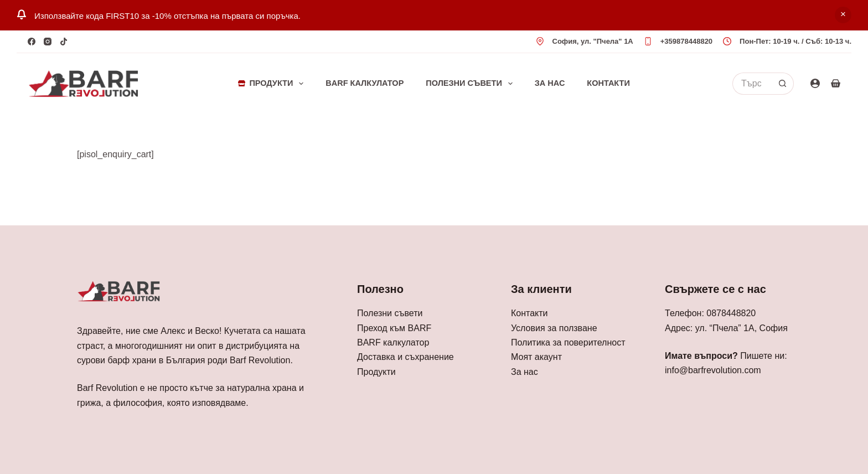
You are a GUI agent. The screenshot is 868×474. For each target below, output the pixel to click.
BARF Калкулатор (365, 83)
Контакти (608, 83)
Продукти (273, 84)
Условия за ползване (554, 328)
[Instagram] (48, 42)
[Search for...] (752, 84)
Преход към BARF (394, 328)
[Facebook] (32, 42)
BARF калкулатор (393, 342)
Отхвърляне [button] (843, 15)
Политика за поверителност (568, 342)
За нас (550, 83)
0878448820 (731, 313)
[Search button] (783, 84)
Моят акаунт (536, 357)
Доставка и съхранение (405, 357)
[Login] (815, 83)
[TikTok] (64, 42)
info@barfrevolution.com (713, 370)
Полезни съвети (471, 84)
